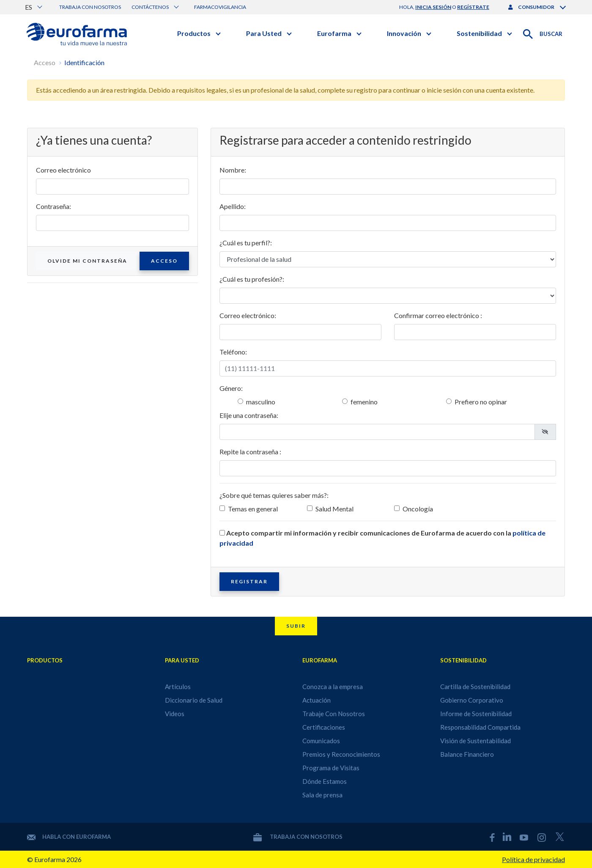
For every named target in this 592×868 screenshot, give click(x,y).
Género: (231, 388)
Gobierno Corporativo (472, 700)
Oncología (418, 509)
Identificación (84, 62)
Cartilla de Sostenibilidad (475, 687)
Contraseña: (53, 206)
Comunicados (321, 741)
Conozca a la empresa (333, 687)
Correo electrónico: (248, 315)
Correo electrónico (63, 170)
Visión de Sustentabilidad (476, 741)
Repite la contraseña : (250, 452)
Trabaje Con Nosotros (334, 714)
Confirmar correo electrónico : (438, 315)
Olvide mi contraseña (87, 261)
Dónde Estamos (325, 781)
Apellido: (233, 206)
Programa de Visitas (331, 768)
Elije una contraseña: (249, 415)
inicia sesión (433, 7)
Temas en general (253, 509)
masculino (261, 402)
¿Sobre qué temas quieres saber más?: (274, 495)
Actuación (317, 700)
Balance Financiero (467, 754)
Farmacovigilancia (220, 7)
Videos (175, 714)
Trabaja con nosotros (90, 7)
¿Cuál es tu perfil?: (246, 243)
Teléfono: (233, 352)
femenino (364, 402)
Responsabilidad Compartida (480, 727)
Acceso (45, 62)
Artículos (178, 687)
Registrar (249, 581)
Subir (296, 626)
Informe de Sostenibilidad (476, 714)
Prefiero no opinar (481, 402)
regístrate (473, 7)
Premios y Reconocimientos (341, 754)
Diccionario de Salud (194, 700)
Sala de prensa (322, 795)
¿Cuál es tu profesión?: (252, 279)
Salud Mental (334, 509)
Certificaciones (324, 727)
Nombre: (233, 170)
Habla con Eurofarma (69, 837)
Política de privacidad (533, 859)
